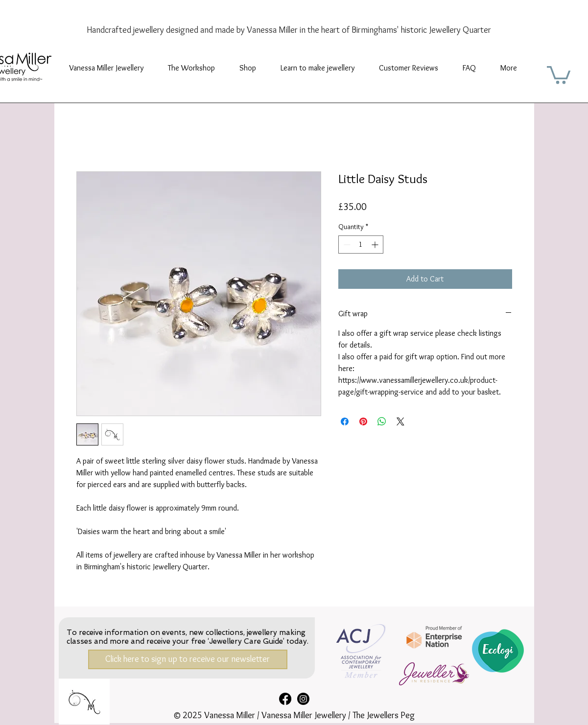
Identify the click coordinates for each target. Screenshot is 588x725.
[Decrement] (346, 245)
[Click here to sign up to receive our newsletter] (188, 659)
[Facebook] (285, 699)
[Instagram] (303, 699)
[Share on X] (400, 421)
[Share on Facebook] (345, 421)
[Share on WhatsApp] (382, 421)
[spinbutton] (361, 245)
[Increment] (376, 245)
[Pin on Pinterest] (363, 421)
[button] (191, 68)
